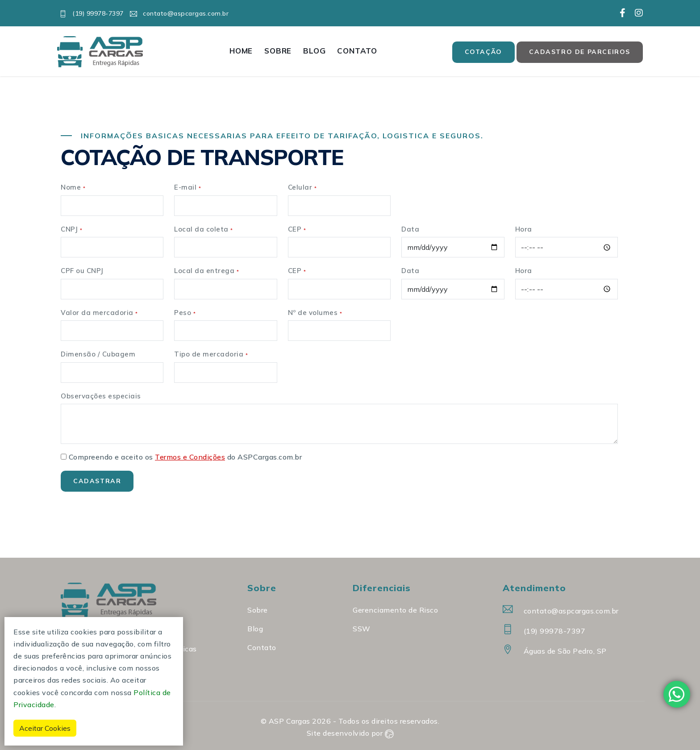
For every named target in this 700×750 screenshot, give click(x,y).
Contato (357, 51)
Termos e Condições (190, 457)
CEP (297, 229)
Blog (314, 51)
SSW (362, 629)
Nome (73, 187)
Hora (524, 229)
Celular (302, 187)
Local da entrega (206, 271)
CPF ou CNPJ (82, 271)
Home (241, 51)
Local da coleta (204, 229)
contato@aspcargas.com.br (179, 13)
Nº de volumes (315, 313)
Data (410, 229)
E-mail (187, 187)
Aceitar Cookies (45, 728)
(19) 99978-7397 (92, 13)
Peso (185, 313)
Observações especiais (101, 396)
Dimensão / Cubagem (98, 354)
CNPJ (71, 229)
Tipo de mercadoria (211, 354)
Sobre (278, 51)
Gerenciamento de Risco (395, 610)
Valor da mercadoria (99, 313)
